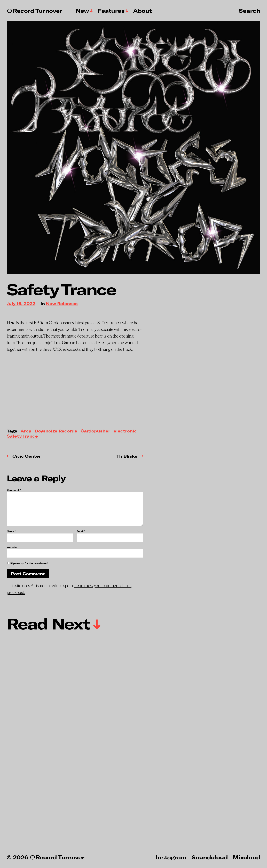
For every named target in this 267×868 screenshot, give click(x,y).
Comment (14, 490)
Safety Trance (22, 436)
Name (11, 531)
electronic (125, 431)
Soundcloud (210, 857)
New (82, 11)
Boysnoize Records (56, 431)
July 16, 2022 (21, 304)
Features (111, 11)
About (143, 11)
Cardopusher (95, 431)
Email (81, 531)
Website (12, 547)
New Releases (62, 304)
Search (249, 11)
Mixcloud (246, 857)
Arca (26, 431)
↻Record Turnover (34, 11)
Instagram (171, 857)
